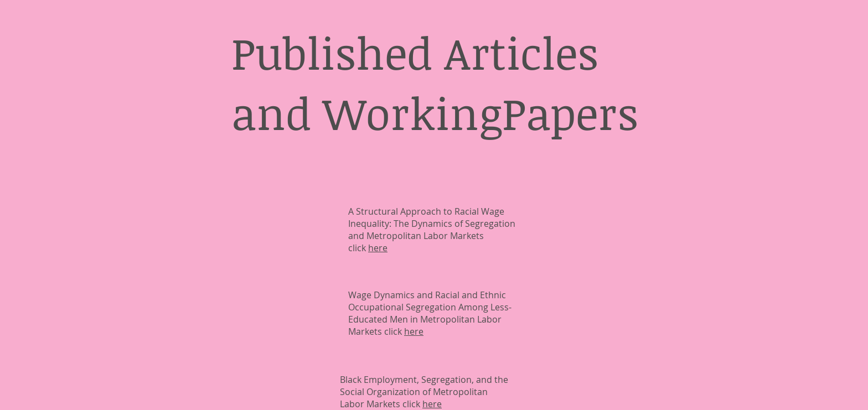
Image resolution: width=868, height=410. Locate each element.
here (378, 248)
